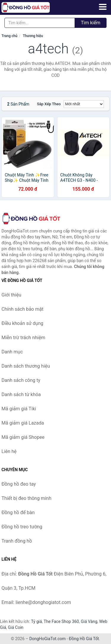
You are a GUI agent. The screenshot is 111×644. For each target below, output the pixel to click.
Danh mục (12, 352)
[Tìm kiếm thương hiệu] (40, 23)
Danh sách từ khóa (21, 394)
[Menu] (103, 7)
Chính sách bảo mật (22, 309)
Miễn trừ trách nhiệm (23, 338)
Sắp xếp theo (49, 104)
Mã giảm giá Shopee (23, 437)
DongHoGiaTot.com (48, 639)
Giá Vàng (89, 621)
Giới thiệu (11, 295)
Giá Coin (16, 627)
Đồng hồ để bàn (18, 513)
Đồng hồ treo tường (22, 527)
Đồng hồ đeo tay (19, 484)
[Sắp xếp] (84, 104)
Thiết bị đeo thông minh (26, 498)
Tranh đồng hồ (17, 541)
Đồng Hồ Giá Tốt (84, 639)
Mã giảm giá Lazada (23, 423)
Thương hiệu (33, 36)
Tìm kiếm (91, 23)
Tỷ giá (37, 621)
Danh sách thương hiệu (26, 366)
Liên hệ (9, 451)
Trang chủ (9, 36)
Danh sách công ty (21, 380)
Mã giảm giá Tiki (19, 409)
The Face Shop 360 (61, 621)
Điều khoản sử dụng (22, 323)
